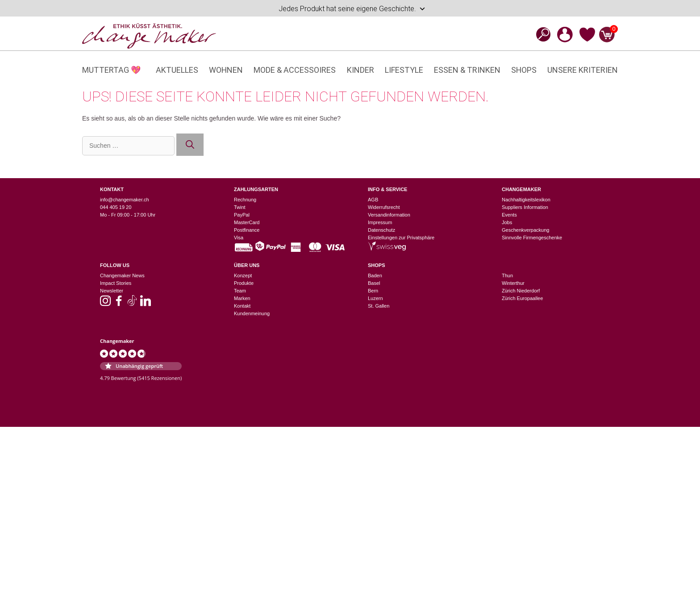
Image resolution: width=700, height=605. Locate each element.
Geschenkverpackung (525, 230)
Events (509, 215)
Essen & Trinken (467, 70)
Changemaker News (122, 275)
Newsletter (112, 291)
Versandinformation (389, 215)
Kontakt (242, 306)
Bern (373, 291)
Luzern (375, 298)
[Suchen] (190, 145)
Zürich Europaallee (522, 298)
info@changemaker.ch (125, 200)
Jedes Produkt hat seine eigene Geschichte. (352, 9)
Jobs (507, 222)
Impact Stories (116, 283)
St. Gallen (379, 306)
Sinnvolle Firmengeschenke (532, 238)
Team (240, 291)
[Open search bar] (541, 34)
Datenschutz (381, 230)
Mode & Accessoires (295, 70)
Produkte (244, 283)
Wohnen (226, 70)
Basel (374, 283)
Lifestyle (404, 70)
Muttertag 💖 (111, 70)
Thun (507, 275)
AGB (373, 200)
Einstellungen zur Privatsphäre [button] (401, 238)
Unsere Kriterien (583, 70)
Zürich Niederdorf (521, 291)
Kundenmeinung (252, 313)
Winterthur (513, 283)
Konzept (243, 275)
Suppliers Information (525, 207)
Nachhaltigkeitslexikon (526, 200)
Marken (242, 298)
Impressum (380, 222)
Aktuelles (177, 70)
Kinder (360, 70)
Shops (524, 70)
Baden (375, 275)
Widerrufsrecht (384, 207)
